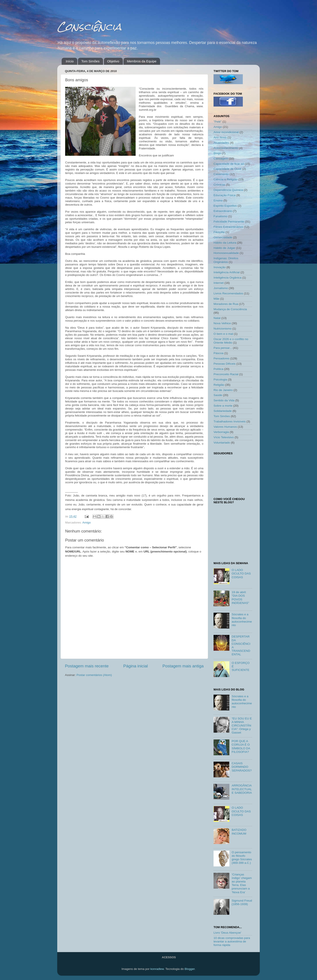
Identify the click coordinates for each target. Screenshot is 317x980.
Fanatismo (220, 216)
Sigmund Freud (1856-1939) (242, 902)
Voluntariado (222, 443)
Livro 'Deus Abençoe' (227, 933)
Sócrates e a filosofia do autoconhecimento (242, 620)
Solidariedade (223, 411)
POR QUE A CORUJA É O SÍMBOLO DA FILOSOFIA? (241, 746)
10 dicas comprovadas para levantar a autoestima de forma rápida (232, 941)
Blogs (217, 153)
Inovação (220, 267)
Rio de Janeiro (223, 390)
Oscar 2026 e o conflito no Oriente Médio (231, 341)
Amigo (87, 523)
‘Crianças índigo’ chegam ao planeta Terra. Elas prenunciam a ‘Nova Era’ (242, 883)
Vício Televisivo (224, 437)
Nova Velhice (222, 323)
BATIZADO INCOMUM (239, 832)
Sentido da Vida (224, 400)
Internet (219, 283)
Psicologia (220, 380)
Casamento (221, 174)
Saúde (218, 395)
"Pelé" (218, 122)
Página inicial (135, 666)
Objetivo (113, 61)
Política (218, 369)
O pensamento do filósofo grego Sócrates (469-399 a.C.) (242, 858)
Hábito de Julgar (224, 248)
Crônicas (219, 185)
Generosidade (223, 237)
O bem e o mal (223, 334)
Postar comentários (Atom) (94, 675)
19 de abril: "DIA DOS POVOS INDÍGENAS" (240, 598)
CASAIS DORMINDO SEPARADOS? (242, 767)
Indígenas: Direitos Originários (226, 260)
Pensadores (221, 358)
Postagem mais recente (87, 666)
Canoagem (221, 159)
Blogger (190, 969)
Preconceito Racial (226, 374)
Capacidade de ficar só (229, 164)
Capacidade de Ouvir (228, 169)
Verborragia (221, 432)
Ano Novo (220, 137)
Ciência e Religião (226, 179)
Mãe (216, 299)
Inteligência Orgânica (228, 278)
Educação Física (225, 195)
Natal (217, 318)
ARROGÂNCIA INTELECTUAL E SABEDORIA (242, 789)
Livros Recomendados (228, 293)
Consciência (89, 27)
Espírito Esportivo (225, 206)
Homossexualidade (226, 253)
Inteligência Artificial (227, 272)
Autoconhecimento (226, 148)
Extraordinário (223, 211)
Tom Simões (90, 61)
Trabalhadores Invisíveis (230, 421)
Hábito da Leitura (225, 243)
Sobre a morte (223, 406)
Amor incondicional (226, 132)
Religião (219, 385)
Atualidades (221, 143)
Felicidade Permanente (229, 222)
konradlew (157, 969)
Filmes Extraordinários (228, 227)
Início (70, 61)
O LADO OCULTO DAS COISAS (241, 573)
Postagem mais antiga (183, 666)
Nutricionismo (223, 329)
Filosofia (219, 232)
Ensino (218, 200)
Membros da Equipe (142, 61)
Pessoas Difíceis (225, 364)
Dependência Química (228, 190)
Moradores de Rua (226, 304)
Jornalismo (221, 288)
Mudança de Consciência (230, 309)
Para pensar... (223, 348)
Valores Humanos (225, 427)
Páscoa (218, 353)
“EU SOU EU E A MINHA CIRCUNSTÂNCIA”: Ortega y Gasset (242, 726)
